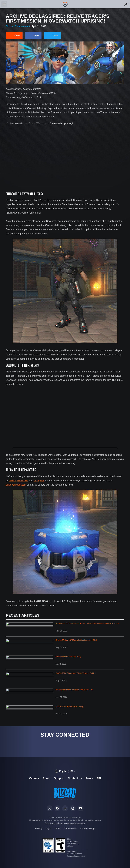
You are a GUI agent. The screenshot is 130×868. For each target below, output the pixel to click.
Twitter (13, 481)
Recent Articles (23, 615)
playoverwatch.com (16, 485)
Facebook (23, 481)
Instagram (39, 481)
